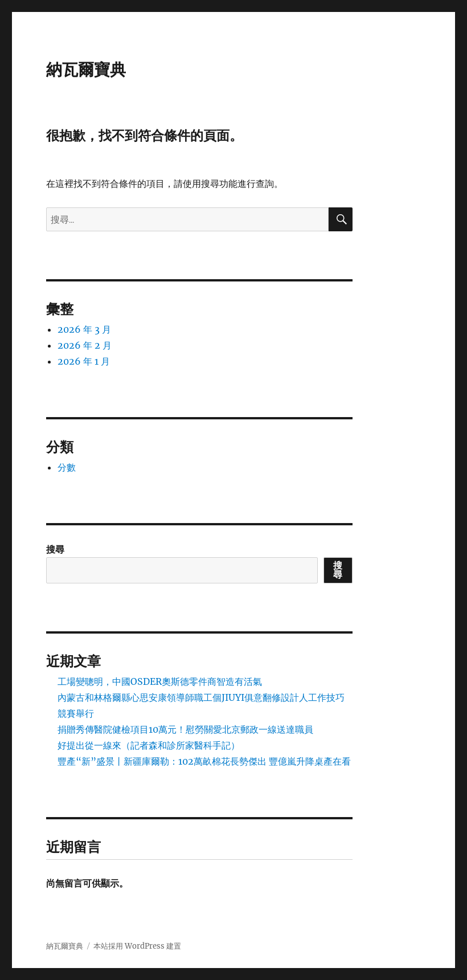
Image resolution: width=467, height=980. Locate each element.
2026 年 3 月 (84, 329)
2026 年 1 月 (84, 361)
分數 (67, 467)
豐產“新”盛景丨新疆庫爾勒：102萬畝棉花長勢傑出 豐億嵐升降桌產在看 (204, 761)
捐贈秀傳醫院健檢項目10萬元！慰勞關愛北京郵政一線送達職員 (185, 729)
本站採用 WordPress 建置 (137, 946)
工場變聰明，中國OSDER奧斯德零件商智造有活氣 (160, 681)
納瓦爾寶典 (86, 70)
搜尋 (55, 549)
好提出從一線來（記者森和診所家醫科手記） (149, 745)
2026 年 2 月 (85, 345)
